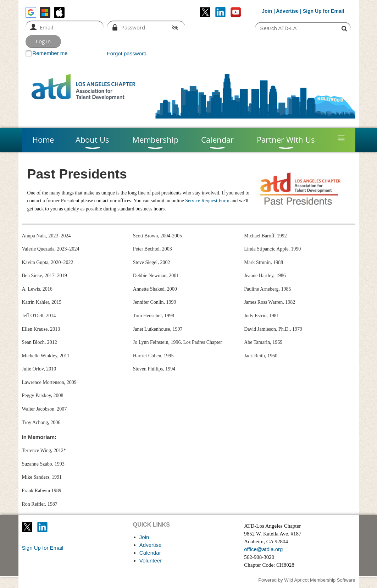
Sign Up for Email (43, 548)
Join (267, 11)
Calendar (150, 553)
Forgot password (127, 53)
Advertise (287, 11)
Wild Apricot (296, 580)
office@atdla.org (263, 549)
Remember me (50, 53)
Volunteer (151, 560)
